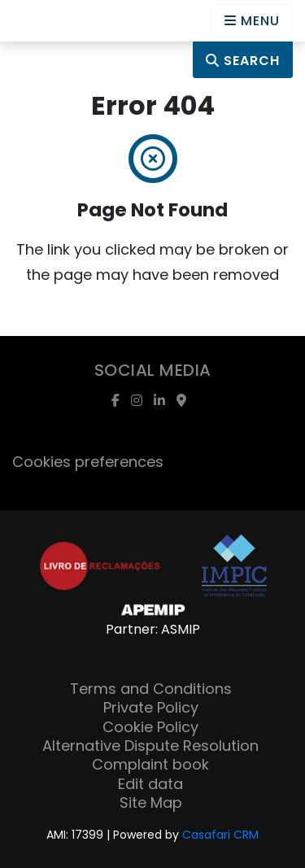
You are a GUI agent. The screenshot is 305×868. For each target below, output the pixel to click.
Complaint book (150, 764)
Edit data (150, 784)
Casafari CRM (220, 835)
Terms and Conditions (151, 689)
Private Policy (151, 707)
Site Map (151, 803)
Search (243, 61)
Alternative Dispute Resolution (150, 746)
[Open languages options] (252, 21)
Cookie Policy (150, 727)
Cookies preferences (88, 462)
